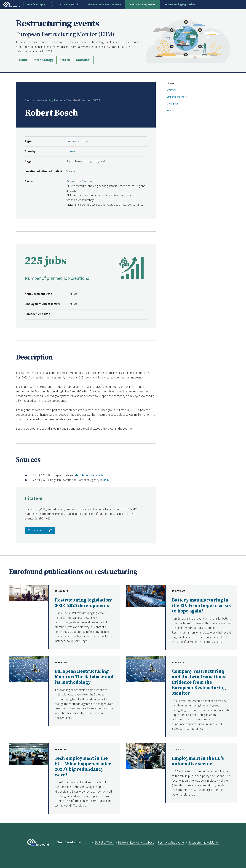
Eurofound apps (69, 843)
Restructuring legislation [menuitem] (180, 5)
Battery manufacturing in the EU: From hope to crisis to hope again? (201, 606)
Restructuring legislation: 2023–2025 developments (84, 603)
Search (65, 60)
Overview (172, 90)
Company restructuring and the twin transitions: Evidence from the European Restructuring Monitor (199, 682)
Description (173, 104)
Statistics (83, 60)
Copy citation (38, 530)
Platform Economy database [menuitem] (104, 5)
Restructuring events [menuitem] (143, 5)
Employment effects (177, 97)
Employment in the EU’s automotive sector (198, 761)
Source (170, 110)
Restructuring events (38, 100)
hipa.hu (106, 480)
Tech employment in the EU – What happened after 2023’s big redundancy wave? (83, 767)
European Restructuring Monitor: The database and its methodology (84, 677)
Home (23, 60)
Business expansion (79, 141)
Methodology (44, 60)
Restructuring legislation (204, 842)
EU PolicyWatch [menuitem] (69, 5)
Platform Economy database (136, 842)
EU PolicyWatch (104, 842)
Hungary (60, 100)
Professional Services (79, 181)
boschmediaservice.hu (90, 475)
